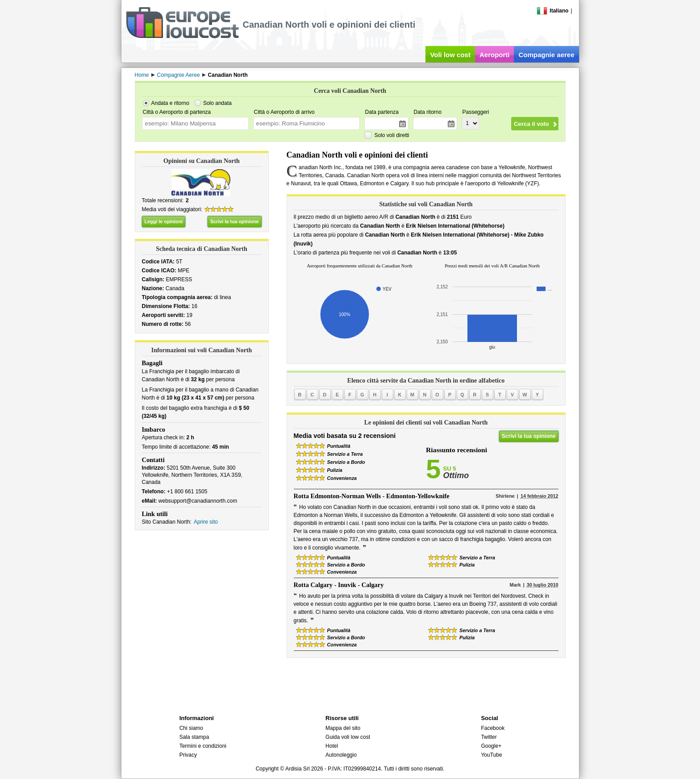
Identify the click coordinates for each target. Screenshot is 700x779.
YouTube (491, 755)
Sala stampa (194, 737)
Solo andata (217, 103)
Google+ (491, 746)
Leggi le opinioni (164, 221)
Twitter (489, 737)
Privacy (188, 755)
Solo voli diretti (392, 135)
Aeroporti (495, 55)
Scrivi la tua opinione (235, 221)
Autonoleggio (341, 755)
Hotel (332, 746)
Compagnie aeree (546, 55)
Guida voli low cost (348, 737)
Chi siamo (191, 728)
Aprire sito (206, 522)
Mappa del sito (343, 728)
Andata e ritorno (170, 103)
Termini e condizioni (203, 746)
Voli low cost (450, 55)
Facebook (493, 728)
